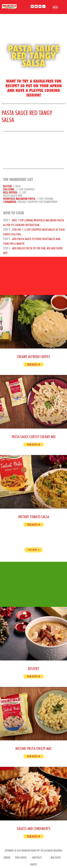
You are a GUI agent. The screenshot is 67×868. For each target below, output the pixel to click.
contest (33, 865)
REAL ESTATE (56, 858)
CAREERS (7, 858)
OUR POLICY (37, 858)
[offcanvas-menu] (55, 7)
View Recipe (33, 364)
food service (21, 858)
